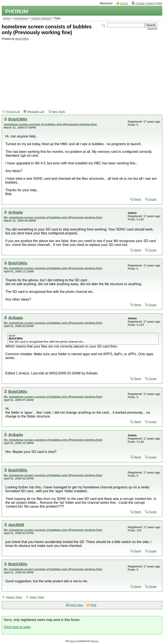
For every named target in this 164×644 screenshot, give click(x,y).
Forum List (13, 112)
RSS (93, 605)
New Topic (59, 112)
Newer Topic (14, 597)
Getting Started (41, 18)
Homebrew (21, 18)
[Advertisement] (79, 72)
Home (7, 18)
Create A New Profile (149, 3)
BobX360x (22, 39)
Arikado (16, 212)
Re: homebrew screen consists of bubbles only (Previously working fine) (53, 217)
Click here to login (17, 627)
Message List (36, 112)
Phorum (94, 641)
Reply (137, 199)
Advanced (152, 28)
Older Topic (37, 597)
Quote (153, 199)
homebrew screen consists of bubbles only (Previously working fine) (50, 124)
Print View (77, 605)
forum (73, 641)
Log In (124, 3)
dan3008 (16, 525)
